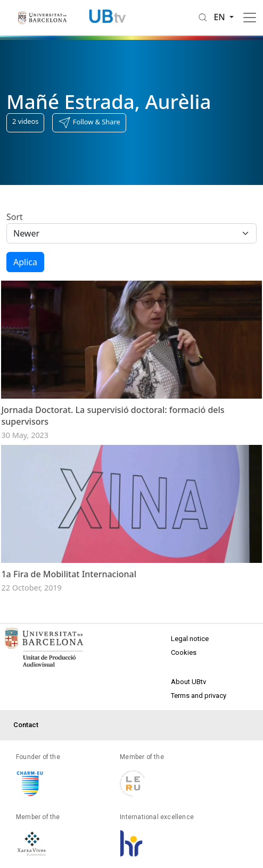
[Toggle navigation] (250, 18)
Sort (15, 217)
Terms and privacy (199, 696)
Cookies (184, 652)
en (220, 17)
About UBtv (188, 682)
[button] (89, 123)
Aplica (25, 262)
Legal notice (190, 639)
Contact (26, 725)
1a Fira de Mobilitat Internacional (69, 574)
